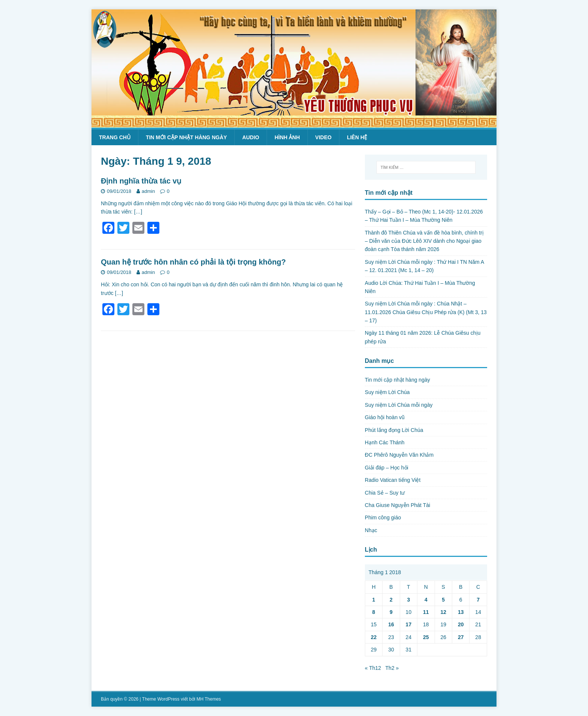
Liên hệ (357, 137)
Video (324, 137)
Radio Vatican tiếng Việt (393, 480)
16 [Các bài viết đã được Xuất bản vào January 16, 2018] (391, 624)
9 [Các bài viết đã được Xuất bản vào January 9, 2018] (391, 612)
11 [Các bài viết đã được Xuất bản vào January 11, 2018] (426, 612)
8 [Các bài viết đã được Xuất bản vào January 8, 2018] (374, 612)
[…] (138, 212)
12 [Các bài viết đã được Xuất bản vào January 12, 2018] (443, 612)
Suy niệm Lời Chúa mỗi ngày (399, 405)
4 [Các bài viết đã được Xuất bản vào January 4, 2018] (426, 600)
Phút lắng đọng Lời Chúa (394, 430)
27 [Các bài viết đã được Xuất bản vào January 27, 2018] (461, 637)
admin (148, 191)
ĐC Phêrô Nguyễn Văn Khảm (399, 455)
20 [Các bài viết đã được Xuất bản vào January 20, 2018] (461, 624)
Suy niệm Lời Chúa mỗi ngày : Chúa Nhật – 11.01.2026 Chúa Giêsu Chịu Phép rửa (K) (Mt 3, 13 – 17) (426, 312)
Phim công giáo (383, 517)
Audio (251, 137)
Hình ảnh (287, 137)
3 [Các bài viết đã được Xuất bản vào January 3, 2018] (408, 600)
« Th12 (373, 668)
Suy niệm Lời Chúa (387, 392)
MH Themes (209, 699)
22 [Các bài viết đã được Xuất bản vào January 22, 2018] (374, 637)
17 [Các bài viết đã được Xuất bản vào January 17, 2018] (409, 624)
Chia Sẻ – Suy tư (385, 493)
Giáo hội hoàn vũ (385, 417)
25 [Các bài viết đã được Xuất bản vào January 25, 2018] (426, 637)
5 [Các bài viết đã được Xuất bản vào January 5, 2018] (443, 600)
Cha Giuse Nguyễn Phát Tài (397, 505)
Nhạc (371, 530)
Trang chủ (115, 137)
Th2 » (392, 668)
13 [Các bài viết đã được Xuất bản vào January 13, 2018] (461, 612)
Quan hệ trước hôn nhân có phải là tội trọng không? (193, 262)
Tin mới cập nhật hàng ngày (186, 137)
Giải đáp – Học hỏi (387, 468)
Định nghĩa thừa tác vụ (141, 181)
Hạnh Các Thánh (385, 442)
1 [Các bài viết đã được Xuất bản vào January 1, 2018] (374, 600)
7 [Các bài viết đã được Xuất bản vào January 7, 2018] (478, 600)
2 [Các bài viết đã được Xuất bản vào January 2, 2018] (391, 600)
